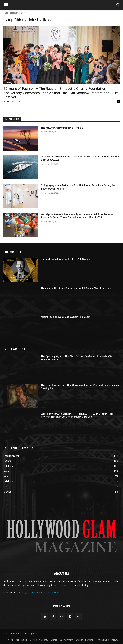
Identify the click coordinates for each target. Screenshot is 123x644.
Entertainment (66, 640)
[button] (118, 5)
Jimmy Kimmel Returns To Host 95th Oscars (66, 259)
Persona (89, 640)
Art (17, 640)
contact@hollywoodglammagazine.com (38, 593)
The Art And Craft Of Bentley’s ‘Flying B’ (62, 128)
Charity (79, 640)
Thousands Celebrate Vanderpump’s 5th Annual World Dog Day (76, 288)
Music (24, 640)
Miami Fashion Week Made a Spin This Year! (65, 317)
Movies (33, 640)
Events (54, 640)
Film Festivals (102, 640)
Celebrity (8, 83)
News (10, 640)
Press (6, 102)
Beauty (115, 640)
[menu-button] (6, 5)
